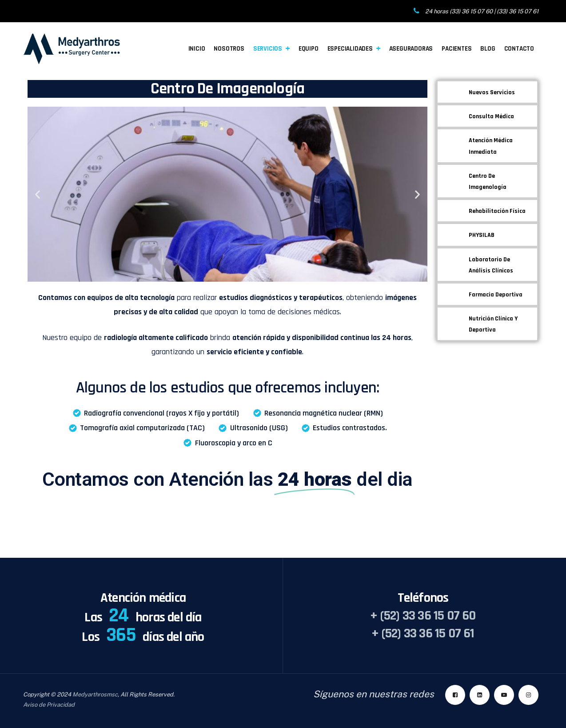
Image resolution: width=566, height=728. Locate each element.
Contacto (519, 49)
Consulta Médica (491, 116)
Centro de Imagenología (488, 182)
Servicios (268, 49)
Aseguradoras (411, 49)
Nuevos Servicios (492, 92)
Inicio (197, 49)
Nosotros (229, 49)
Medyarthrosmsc (95, 694)
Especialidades (350, 49)
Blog (488, 49)
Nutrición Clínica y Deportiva (493, 324)
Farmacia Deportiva (496, 295)
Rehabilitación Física (497, 211)
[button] (38, 194)
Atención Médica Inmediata (491, 146)
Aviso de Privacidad (49, 705)
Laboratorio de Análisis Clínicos (491, 265)
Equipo (309, 49)
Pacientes (456, 49)
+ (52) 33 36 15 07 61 (423, 633)
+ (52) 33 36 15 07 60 (423, 616)
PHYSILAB (482, 235)
